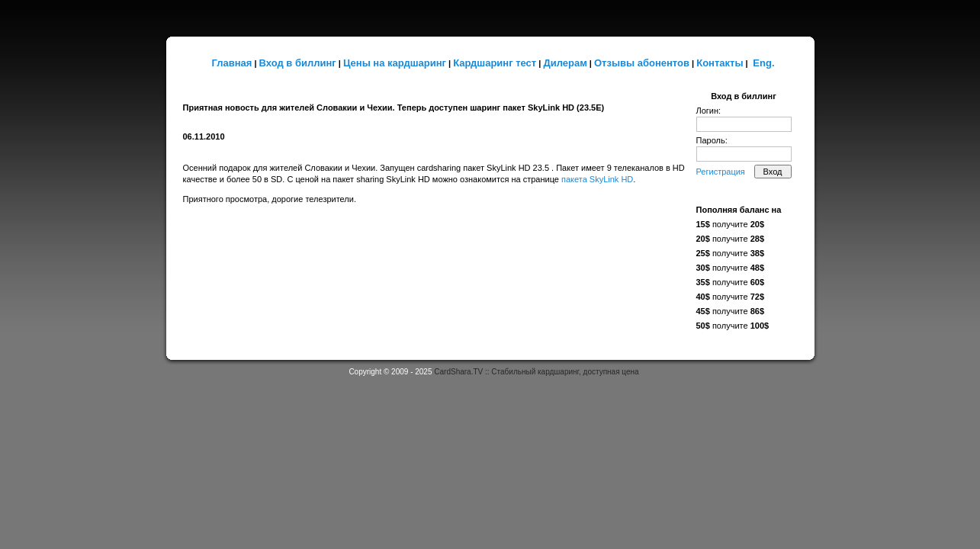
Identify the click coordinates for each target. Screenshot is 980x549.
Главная (231, 63)
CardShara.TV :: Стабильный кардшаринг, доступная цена (536, 372)
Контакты (720, 63)
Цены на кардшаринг (395, 63)
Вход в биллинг (298, 63)
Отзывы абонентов (642, 63)
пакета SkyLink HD (597, 179)
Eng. (763, 63)
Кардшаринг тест (495, 63)
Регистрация (721, 172)
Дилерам (565, 63)
